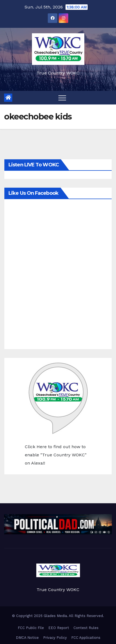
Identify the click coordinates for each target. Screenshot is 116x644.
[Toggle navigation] (62, 98)
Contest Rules (86, 628)
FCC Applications (86, 638)
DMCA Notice (27, 638)
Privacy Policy (55, 638)
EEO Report (59, 628)
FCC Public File (31, 628)
